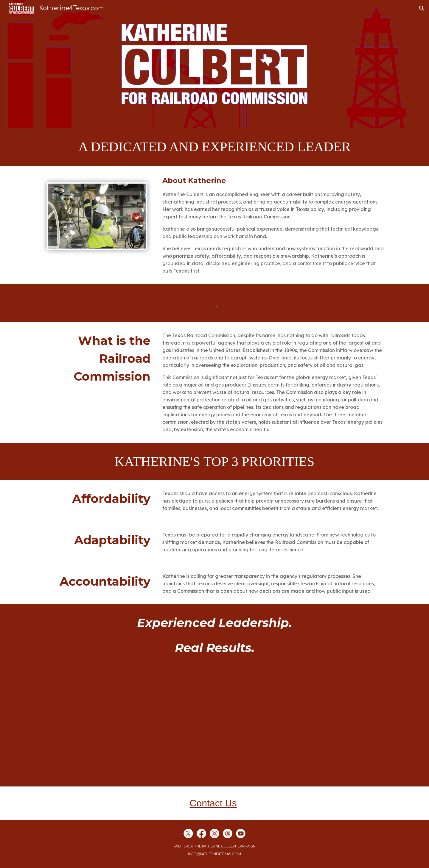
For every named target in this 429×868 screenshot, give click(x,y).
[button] (422, 8)
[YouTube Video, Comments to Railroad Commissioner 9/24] (214, 726)
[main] (214, 147)
